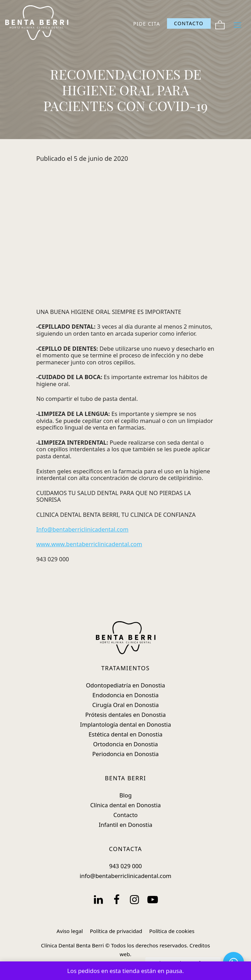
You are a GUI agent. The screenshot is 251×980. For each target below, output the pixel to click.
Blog (126, 795)
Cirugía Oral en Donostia (125, 705)
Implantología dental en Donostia (126, 724)
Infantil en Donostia (126, 825)
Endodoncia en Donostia (126, 695)
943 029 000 (126, 866)
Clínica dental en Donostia (126, 805)
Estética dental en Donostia (126, 734)
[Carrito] (220, 23)
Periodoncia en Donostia (126, 754)
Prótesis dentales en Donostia (125, 715)
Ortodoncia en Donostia (126, 744)
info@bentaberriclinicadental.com (125, 876)
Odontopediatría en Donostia (125, 685)
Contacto (126, 815)
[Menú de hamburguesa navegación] (238, 23)
